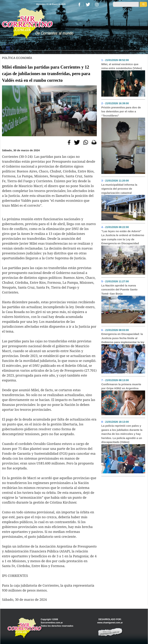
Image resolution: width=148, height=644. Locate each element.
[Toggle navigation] (8, 48)
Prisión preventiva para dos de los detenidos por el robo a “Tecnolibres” (121, 111)
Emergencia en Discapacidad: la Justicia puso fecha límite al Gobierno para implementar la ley (123, 338)
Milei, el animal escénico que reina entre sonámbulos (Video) (122, 66)
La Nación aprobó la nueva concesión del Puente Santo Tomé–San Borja (119, 290)
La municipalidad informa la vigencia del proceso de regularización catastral (119, 189)
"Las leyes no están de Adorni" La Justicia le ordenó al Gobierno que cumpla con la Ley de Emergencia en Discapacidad (123, 237)
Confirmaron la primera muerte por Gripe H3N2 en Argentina (121, 386)
